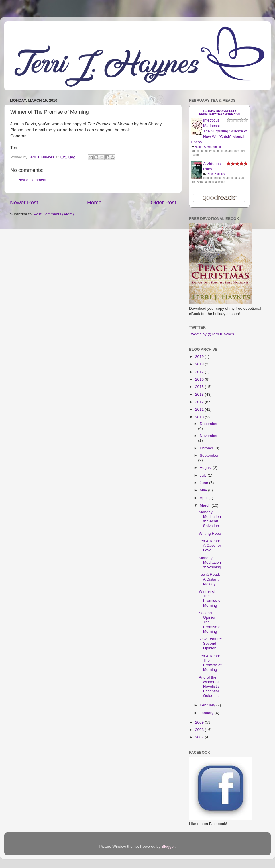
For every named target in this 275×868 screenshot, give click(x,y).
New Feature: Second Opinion (210, 643)
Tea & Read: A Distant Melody (209, 579)
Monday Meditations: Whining (210, 562)
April (204, 498)
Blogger (168, 846)
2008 (200, 730)
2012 (200, 402)
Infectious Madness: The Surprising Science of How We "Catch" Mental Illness (219, 131)
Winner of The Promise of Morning (210, 598)
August (206, 468)
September (209, 455)
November (209, 436)
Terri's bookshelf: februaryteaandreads (219, 113)
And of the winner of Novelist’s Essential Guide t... (209, 687)
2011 (200, 409)
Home (94, 202)
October (207, 448)
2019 (200, 357)
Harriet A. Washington (208, 147)
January (207, 713)
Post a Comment (32, 180)
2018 (200, 364)
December (209, 424)
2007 (200, 737)
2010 (200, 417)
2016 (200, 379)
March (206, 505)
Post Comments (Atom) (54, 214)
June (204, 483)
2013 (200, 394)
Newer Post (24, 202)
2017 (200, 372)
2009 (200, 722)
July (204, 475)
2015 (200, 387)
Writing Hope (210, 533)
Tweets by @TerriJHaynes (212, 334)
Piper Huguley (216, 174)
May (204, 490)
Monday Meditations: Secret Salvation (210, 519)
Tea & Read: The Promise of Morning (210, 663)
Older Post (163, 202)
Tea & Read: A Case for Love (210, 545)
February (208, 705)
